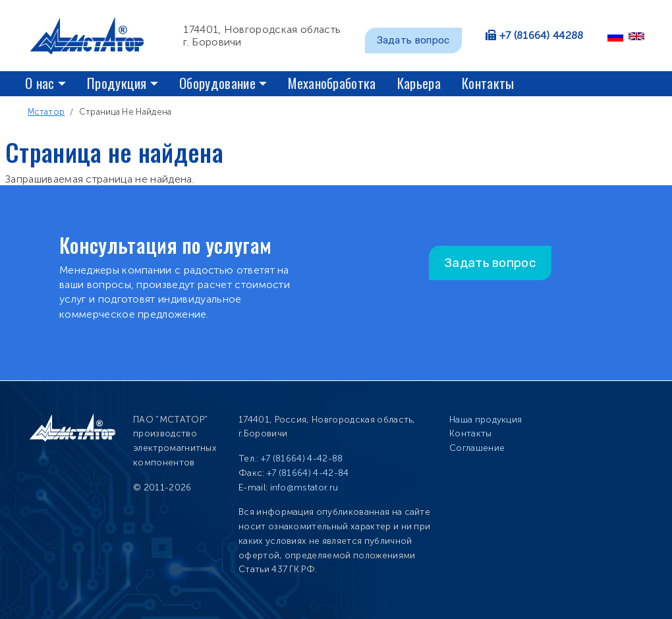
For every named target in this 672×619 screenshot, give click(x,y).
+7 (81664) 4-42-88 (302, 458)
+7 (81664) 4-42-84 (308, 473)
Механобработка (332, 83)
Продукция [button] (117, 83)
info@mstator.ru (304, 487)
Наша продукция (486, 420)
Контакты (488, 83)
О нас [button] (40, 83)
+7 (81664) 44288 (542, 35)
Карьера (419, 83)
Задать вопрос (413, 40)
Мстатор (46, 112)
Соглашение (477, 448)
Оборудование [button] (217, 83)
